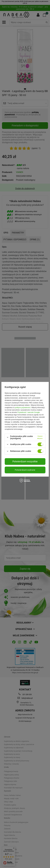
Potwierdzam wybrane (25, 470)
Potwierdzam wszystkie (25, 461)
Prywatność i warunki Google (29, 412)
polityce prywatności (23, 407)
